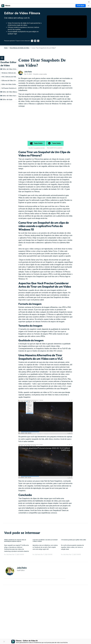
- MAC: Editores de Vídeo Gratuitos (12, 77)
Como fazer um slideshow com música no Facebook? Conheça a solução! (44, 541)
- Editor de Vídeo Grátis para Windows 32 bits (15, 84)
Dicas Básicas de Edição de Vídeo (20, 48)
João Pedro (28, 72)
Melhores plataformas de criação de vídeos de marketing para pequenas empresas (16, 541)
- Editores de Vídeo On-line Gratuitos (13, 81)
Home (6, 48)
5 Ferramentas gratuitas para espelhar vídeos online (71, 541)
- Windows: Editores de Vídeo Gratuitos (13, 73)
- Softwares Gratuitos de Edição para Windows (16, 88)
